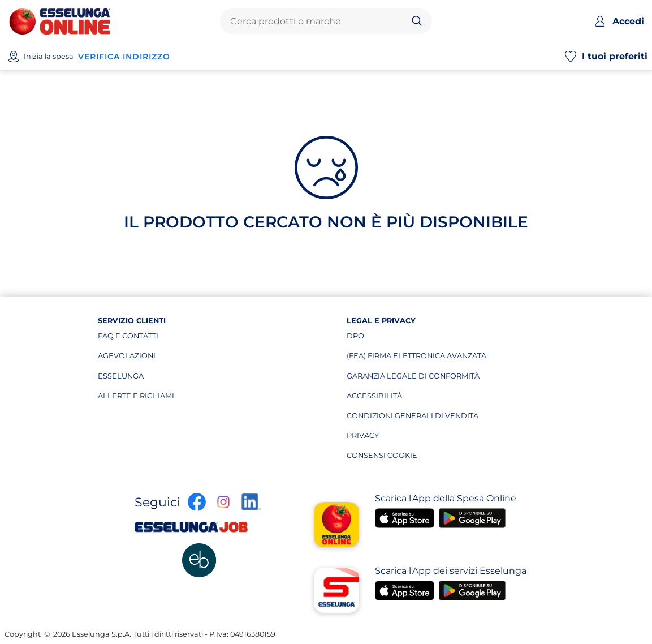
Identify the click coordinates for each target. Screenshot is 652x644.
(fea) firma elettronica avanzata (416, 358)
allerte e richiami (151, 398)
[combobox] (317, 22)
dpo (400, 338)
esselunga (151, 379)
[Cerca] (417, 22)
